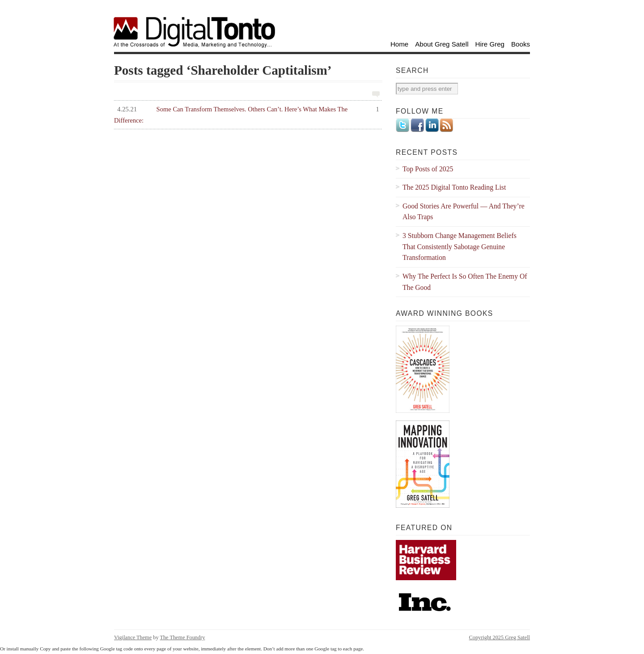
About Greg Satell (442, 44)
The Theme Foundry (182, 637)
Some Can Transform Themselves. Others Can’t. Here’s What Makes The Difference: (247, 114)
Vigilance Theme (133, 637)
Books (521, 44)
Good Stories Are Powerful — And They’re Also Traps (464, 212)
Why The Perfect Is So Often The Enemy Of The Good (465, 282)
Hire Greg (490, 44)
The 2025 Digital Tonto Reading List (454, 187)
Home (399, 44)
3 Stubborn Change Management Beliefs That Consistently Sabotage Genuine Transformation (460, 246)
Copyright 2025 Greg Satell (500, 637)
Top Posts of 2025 (428, 169)
